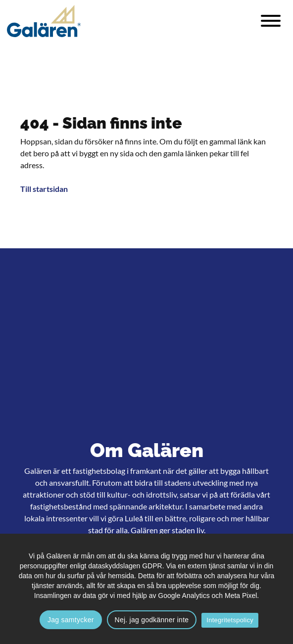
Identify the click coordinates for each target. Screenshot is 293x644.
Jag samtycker (71, 620)
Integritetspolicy (230, 620)
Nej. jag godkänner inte (152, 620)
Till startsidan (44, 189)
